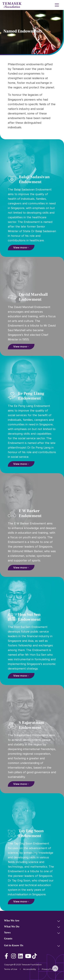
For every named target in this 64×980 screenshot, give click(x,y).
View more (20, 248)
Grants (8, 939)
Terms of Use (11, 969)
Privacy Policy (49, 969)
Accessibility (30, 969)
